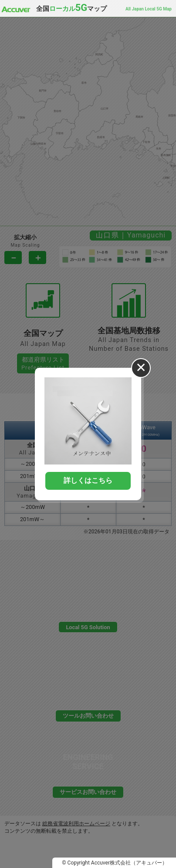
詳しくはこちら (88, 480)
